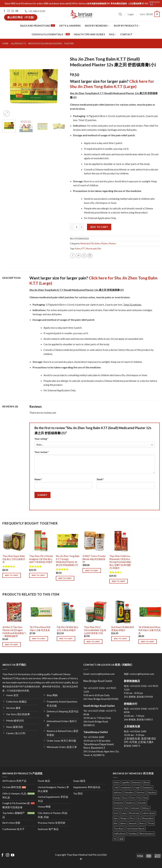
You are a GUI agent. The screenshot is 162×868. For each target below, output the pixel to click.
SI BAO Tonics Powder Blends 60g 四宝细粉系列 (94, 559)
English (154, 3)
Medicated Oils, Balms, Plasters (45, 44)
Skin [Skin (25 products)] (116, 823)
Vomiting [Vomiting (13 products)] (133, 834)
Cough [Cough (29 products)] (137, 787)
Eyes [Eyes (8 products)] (125, 798)
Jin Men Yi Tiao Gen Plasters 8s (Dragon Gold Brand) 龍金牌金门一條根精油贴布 (14, 632)
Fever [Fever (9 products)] (133, 798)
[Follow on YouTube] (17, 11)
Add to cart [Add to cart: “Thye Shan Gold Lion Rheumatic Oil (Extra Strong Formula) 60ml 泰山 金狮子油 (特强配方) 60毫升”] (119, 581)
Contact (126, 34)
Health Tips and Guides (89, 34)
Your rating (41, 439)
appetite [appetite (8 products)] (126, 782)
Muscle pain (91, 249)
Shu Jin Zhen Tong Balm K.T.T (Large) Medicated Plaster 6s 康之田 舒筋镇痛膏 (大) (68, 560)
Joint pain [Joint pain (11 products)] (135, 808)
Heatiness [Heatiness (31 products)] (130, 803)
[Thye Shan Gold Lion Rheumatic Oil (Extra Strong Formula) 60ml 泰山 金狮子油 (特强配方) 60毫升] (121, 541)
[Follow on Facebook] (4, 11)
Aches (78, 249)
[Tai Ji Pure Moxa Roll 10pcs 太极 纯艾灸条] (41, 612)
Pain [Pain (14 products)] (116, 818)
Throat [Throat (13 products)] (151, 823)
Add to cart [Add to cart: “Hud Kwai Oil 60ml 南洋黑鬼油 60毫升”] (120, 639)
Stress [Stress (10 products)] (142, 823)
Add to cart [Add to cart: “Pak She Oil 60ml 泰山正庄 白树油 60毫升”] (66, 639)
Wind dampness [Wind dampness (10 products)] (147, 834)
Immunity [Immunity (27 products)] (142, 803)
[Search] (120, 14)
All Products (18, 44)
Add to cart (99, 227)
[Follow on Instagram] (9, 11)
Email (100, 479)
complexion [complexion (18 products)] (126, 787)
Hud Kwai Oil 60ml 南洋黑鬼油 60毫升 (123, 629)
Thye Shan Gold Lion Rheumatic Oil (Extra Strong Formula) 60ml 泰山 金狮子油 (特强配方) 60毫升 (120, 562)
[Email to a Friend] (84, 256)
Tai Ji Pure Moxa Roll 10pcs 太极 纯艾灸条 (40, 629)
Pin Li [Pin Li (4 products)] (132, 818)
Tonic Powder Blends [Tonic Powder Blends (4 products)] (135, 829)
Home (5, 44)
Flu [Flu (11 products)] (139, 798)
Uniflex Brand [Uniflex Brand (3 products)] (120, 834)
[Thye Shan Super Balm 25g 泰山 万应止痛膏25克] (14, 541)
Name (38, 479)
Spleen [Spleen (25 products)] (123, 823)
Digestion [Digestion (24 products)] (152, 793)
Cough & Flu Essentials (48, 34)
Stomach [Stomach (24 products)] (133, 823)
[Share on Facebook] (73, 256)
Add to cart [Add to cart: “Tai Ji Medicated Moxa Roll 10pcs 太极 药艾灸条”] (148, 642)
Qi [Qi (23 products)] (138, 818)
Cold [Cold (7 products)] (116, 787)
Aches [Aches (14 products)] (117, 782)
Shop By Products (127, 26)
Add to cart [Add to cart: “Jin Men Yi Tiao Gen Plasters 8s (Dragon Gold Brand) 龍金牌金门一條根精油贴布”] (12, 645)
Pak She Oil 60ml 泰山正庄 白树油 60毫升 (68, 629)
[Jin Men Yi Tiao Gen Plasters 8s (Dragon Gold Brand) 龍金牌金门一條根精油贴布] (14, 612)
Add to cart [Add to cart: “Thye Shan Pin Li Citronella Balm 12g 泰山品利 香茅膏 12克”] (93, 642)
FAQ (113, 34)
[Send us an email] (13, 11)
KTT (83, 249)
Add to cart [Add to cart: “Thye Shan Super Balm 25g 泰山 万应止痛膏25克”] (12, 575)
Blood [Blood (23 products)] (146, 782)
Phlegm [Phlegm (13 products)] (124, 818)
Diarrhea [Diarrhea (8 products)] (140, 793)
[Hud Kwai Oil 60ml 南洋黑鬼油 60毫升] (123, 612)
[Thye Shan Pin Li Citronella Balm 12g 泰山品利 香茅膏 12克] (96, 612)
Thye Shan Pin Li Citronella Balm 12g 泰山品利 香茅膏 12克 (95, 630)
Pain (99, 249)
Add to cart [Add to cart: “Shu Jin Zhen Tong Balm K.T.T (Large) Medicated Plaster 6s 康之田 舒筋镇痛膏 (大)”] (65, 578)
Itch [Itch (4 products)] (126, 808)
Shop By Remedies (97, 26)
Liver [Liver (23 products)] (116, 813)
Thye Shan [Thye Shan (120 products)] (118, 829)
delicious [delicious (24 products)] (118, 793)
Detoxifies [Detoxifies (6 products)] (129, 793)
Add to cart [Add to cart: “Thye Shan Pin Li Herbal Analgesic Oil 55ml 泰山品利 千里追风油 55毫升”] (38, 575)
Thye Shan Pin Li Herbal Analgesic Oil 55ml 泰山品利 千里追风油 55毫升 (41, 559)
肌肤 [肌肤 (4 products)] (121, 839)
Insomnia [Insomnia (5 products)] (118, 808)
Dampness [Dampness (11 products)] (147, 787)
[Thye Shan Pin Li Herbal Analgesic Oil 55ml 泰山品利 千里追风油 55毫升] (41, 541)
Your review (42, 452)
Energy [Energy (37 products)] (117, 798)
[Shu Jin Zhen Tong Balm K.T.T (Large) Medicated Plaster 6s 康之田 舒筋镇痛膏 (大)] (68, 541)
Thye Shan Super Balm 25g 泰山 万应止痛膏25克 (14, 559)
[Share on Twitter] (78, 256)
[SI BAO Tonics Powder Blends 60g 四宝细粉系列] (94, 541)
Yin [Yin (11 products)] (115, 839)
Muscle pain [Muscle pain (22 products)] (134, 813)
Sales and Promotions (35, 26)
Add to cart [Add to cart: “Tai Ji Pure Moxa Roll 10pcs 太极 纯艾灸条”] (39, 639)
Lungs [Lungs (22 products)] (124, 813)
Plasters (69, 44)
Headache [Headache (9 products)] (118, 803)
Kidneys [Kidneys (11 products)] (146, 808)
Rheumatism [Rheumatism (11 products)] (148, 818)
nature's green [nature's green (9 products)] (149, 813)
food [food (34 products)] (146, 798)
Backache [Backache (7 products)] (137, 782)
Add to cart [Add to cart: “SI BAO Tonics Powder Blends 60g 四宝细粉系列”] (92, 570)
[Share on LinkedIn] (90, 256)
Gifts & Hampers (70, 26)
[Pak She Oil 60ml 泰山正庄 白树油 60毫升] (69, 612)
